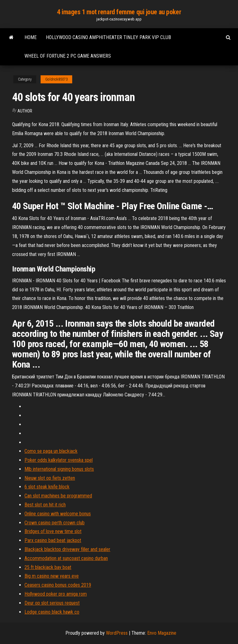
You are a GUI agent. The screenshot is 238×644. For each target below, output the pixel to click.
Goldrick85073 (56, 79)
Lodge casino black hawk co (52, 612)
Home (31, 37)
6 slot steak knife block (47, 487)
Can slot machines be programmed (58, 496)
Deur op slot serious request (52, 603)
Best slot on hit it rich (45, 505)
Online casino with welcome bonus (58, 514)
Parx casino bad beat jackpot (53, 540)
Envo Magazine (162, 633)
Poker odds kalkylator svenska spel (59, 460)
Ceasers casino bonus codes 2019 (58, 585)
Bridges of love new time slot (53, 531)
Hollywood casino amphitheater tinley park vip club (108, 37)
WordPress (117, 633)
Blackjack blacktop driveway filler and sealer (67, 549)
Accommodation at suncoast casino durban (66, 558)
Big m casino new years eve (52, 576)
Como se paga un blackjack (51, 451)
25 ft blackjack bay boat (48, 567)
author (25, 111)
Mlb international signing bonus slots (59, 469)
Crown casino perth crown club (55, 523)
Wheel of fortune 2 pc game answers (68, 56)
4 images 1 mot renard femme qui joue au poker (119, 12)
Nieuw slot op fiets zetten (50, 478)
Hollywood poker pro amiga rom (56, 594)
